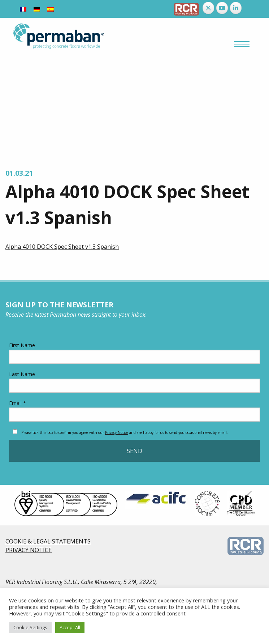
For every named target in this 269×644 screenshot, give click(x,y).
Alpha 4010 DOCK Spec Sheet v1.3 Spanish (62, 247)
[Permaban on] (249, 8)
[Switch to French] (23, 9)
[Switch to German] (37, 9)
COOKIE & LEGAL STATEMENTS (48, 541)
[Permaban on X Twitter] (208, 8)
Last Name (134, 382)
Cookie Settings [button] (30, 627)
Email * (134, 411)
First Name (134, 353)
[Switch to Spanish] (51, 9)
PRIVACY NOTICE (29, 550)
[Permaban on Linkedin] (236, 8)
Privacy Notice (117, 432)
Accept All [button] (70, 627)
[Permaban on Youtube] (222, 8)
